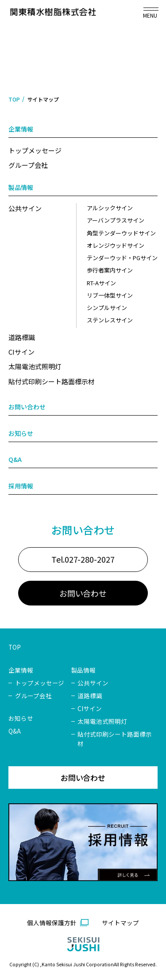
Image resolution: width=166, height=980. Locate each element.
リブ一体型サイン (110, 295)
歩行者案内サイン (110, 271)
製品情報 (21, 187)
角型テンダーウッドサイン (121, 233)
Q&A (15, 460)
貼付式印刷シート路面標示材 (52, 381)
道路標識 (22, 337)
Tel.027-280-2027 (83, 568)
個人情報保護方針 (52, 931)
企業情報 (21, 129)
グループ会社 (28, 165)
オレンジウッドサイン (116, 245)
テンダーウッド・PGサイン (122, 258)
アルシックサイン (110, 208)
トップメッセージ (35, 150)
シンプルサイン (107, 308)
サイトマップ (120, 931)
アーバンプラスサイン (116, 221)
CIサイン (21, 352)
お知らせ (21, 433)
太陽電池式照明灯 (35, 367)
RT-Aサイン (101, 283)
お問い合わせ (27, 407)
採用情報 (21, 486)
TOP (14, 99)
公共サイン (25, 208)
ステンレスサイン (110, 320)
